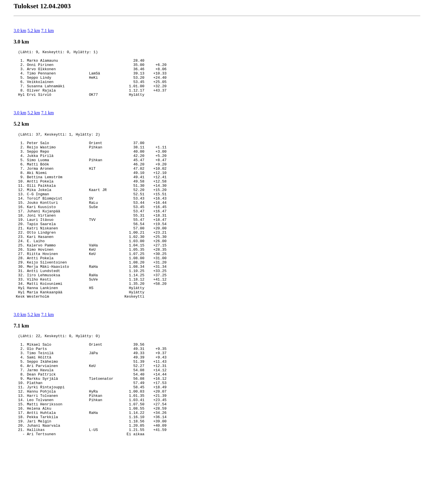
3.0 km (20, 31)
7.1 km (47, 31)
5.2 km (34, 31)
